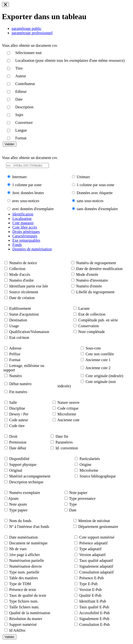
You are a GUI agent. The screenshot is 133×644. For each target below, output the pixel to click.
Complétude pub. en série (98, 320)
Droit (13, 436)
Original (16, 470)
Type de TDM (20, 584)
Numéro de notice (23, 263)
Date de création (22, 298)
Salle (13, 402)
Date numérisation (23, 537)
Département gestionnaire (98, 527)
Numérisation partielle (27, 561)
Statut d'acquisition (24, 314)
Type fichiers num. (24, 601)
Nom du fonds (20, 521)
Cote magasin (23, 223)
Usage (14, 326)
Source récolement (24, 292)
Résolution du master (26, 619)
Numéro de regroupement (96, 263)
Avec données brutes (28, 193)
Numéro (16, 376)
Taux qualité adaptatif (96, 561)
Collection (17, 269)
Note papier (78, 493)
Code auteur (19, 420)
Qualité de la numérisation (30, 613)
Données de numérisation (32, 249)
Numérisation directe (26, 566)
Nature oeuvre (68, 402)
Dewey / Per (19, 414)
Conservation (89, 326)
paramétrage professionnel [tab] (32, 33)
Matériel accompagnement (30, 476)
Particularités (90, 459)
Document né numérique (28, 543)
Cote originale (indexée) (104, 376)
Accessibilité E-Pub (94, 613)
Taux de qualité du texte (28, 595)
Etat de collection (92, 314)
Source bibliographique (98, 476)
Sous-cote (93, 348)
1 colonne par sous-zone (96, 185)
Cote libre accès (25, 227)
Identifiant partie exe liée (29, 286)
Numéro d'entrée (89, 286)
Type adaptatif (90, 549)
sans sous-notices (90, 201)
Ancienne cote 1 (98, 360)
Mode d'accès (20, 274)
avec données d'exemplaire (33, 209)
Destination (18, 320)
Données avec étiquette (95, 193)
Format (15, 360)
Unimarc (84, 177)
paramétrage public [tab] (27, 28)
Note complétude (92, 332)
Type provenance (82, 498)
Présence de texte (23, 590)
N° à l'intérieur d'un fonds (29, 527)
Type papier (18, 510)
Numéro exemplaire (25, 493)
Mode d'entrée (87, 274)
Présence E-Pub (91, 578)
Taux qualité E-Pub (94, 607)
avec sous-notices (26, 201)
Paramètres (64, 442)
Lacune (84, 308)
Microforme (67, 414)
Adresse (15, 348)
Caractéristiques (25, 236)
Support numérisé (23, 624)
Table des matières (24, 578)
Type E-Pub (88, 584)
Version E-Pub (90, 590)
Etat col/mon (19, 338)
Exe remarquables (26, 240)
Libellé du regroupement (95, 292)
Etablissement (20, 308)
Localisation (22, 219)
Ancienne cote (68, 420)
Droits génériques (26, 232)
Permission (18, 442)
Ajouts (13, 498)
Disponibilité (19, 459)
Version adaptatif (92, 555)
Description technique (26, 482)
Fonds (17, 245)
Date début (18, 448)
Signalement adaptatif (96, 566)
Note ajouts (18, 504)
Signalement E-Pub (94, 619)
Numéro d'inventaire (92, 280)
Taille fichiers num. (24, 607)
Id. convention (67, 448)
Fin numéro (18, 392)
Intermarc (20, 177)
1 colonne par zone (27, 185)
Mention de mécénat (94, 521)
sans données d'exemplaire (97, 209)
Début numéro (20, 384)
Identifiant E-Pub (93, 601)
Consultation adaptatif (96, 572)
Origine (85, 465)
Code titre (17, 426)
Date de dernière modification (99, 269)
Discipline (17, 408)
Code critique (68, 408)
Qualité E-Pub (90, 595)
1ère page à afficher (24, 555)
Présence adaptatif (93, 543)
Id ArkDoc (17, 630)
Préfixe (15, 354)
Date (73, 510)
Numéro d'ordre (21, 280)
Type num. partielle (24, 572)
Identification (23, 214)
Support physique (23, 465)
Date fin (62, 436)
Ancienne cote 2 (98, 368)
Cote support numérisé (97, 537)
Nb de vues (18, 549)
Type (73, 504)
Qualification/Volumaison (29, 332)
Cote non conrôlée (100, 354)
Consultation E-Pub (94, 624)
